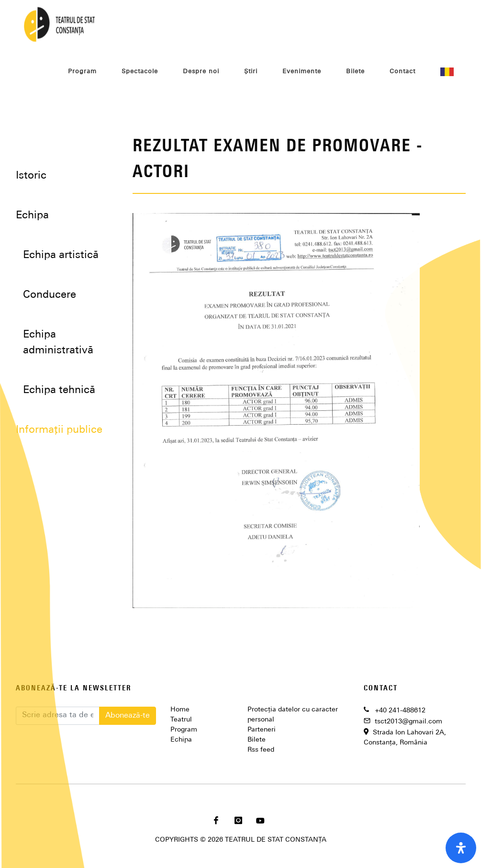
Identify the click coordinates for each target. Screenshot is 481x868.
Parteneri (262, 730)
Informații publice (59, 430)
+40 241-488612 (400, 711)
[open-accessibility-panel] (461, 848)
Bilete (257, 740)
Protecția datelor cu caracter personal (293, 715)
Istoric (31, 176)
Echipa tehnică (59, 390)
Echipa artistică (61, 255)
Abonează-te (128, 716)
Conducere (50, 295)
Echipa (181, 740)
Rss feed (261, 750)
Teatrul (181, 720)
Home (180, 710)
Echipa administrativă (58, 343)
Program (184, 730)
